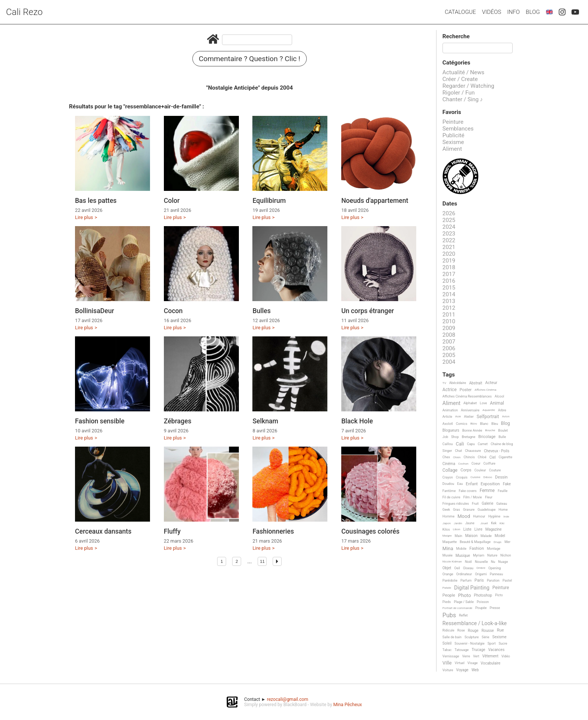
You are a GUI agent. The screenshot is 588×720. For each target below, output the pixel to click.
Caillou (448, 444)
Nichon (505, 555)
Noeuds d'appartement (375, 201)
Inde (506, 517)
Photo (465, 595)
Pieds (447, 602)
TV (444, 383)
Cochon (463, 464)
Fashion (477, 549)
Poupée (481, 608)
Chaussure (473, 451)
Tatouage (461, 650)
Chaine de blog (502, 444)
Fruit (475, 504)
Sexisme (453, 142)
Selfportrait (488, 417)
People (449, 595)
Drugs (497, 542)
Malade (486, 536)
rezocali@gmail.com (288, 699)
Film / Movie (472, 497)
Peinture (453, 122)
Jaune (470, 523)
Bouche (490, 430)
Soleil (447, 643)
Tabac (447, 650)
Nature (492, 555)
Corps (466, 470)
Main (459, 536)
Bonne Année (472, 430)
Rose (461, 630)
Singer (447, 451)
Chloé (482, 457)
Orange (448, 574)
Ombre (481, 568)
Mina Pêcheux (348, 705)
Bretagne (469, 437)
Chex (446, 457)
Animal (497, 403)
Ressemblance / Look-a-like (475, 623)
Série (486, 637)
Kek (494, 523)
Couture (495, 470)
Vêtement (490, 656)
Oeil (457, 568)
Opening (494, 568)
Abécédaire (458, 383)
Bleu (495, 424)
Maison (471, 536)
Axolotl (448, 424)
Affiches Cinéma (486, 390)
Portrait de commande (457, 608)
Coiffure (489, 463)
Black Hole (357, 421)
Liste (467, 529)
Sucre (503, 643)
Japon (447, 523)
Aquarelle (489, 410)
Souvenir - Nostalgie (469, 643)
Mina (448, 549)
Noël (469, 562)
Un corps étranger (367, 311)
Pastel (507, 580)
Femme (487, 491)
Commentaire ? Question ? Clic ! (250, 59)
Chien (457, 457)
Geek (446, 510)
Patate (447, 588)
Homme (448, 516)
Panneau (496, 574)
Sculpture (472, 637)
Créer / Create (460, 79)
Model (500, 536)
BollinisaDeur (94, 311)
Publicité (454, 135)
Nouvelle (481, 562)
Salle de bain (452, 637)
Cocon (173, 311)
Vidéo (506, 656)
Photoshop (483, 595)
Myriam (478, 555)
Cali (460, 444)
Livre (478, 529)
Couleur (480, 470)
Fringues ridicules (456, 504)
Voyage (462, 670)
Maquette (450, 542)
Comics (462, 424)
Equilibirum (269, 201)
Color (172, 201)
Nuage (503, 562)
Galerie (487, 503)
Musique (463, 556)
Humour (479, 516)
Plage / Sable (464, 602)
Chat (458, 451)
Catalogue (460, 12)
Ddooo (488, 477)
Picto (499, 595)
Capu (471, 444)
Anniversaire (470, 410)
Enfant (472, 484)
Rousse (488, 631)
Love (484, 403)
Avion (506, 416)
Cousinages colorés (370, 531)
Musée (448, 555)
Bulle (502, 437)
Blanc (484, 424)
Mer (507, 542)
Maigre (447, 536)
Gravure (469, 510)
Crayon (448, 477)
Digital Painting (472, 588)
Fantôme (449, 491)
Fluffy (172, 531)
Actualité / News (463, 72)
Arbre (502, 410)
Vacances (496, 650)
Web (475, 670)
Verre (466, 656)
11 (262, 561)
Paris (479, 580)
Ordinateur (464, 574)
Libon (457, 529)
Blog (533, 12)
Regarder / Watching (468, 86)
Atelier (469, 417)
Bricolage (487, 437)
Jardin (458, 523)
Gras (457, 510)
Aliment (452, 149)
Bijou (474, 424)
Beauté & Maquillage (475, 542)
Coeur (476, 463)
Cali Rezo (24, 12)
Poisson (483, 602)
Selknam (265, 421)
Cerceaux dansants (103, 531)
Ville (447, 663)
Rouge (473, 631)
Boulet (503, 430)
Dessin (501, 477)
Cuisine (475, 477)
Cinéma (449, 464)
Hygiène (494, 516)
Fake (507, 484)
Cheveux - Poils (497, 451)
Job (445, 437)
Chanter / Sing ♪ (463, 99)
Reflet (463, 615)
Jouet (484, 523)
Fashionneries (273, 531)
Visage (473, 663)
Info (513, 12)
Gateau (502, 504)
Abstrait (476, 383)
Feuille (502, 491)
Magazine (493, 529)
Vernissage (451, 656)
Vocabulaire (491, 663)
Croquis (462, 477)
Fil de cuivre (451, 497)
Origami (481, 574)
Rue (500, 630)
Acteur (491, 383)
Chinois (469, 457)
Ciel (493, 457)
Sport (492, 643)
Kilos (446, 529)
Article (447, 417)
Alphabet (470, 403)
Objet (447, 568)
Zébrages (178, 421)
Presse (495, 608)
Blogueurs (451, 430)
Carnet (483, 444)
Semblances (458, 129)
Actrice (450, 390)
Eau (460, 484)
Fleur (489, 497)
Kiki (502, 523)
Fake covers (468, 491)
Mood (464, 516)
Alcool (499, 396)
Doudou (448, 484)
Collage (450, 470)
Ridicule (448, 630)
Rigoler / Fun (459, 93)
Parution (493, 580)
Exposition (490, 484)
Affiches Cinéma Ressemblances (467, 396)
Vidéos (491, 12)
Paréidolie (450, 580)
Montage (493, 549)
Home (503, 510)
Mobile (461, 549)
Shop (455, 437)
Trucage (478, 650)
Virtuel (460, 663)
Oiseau (468, 568)
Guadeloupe (487, 510)
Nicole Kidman (452, 562)
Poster (466, 390)
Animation (450, 410)
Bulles (261, 311)
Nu (493, 562)
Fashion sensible (100, 421)
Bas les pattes (96, 201)
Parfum (466, 580)
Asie (458, 416)
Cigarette (505, 457)
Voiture (448, 670)
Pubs (449, 615)
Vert (476, 656)
